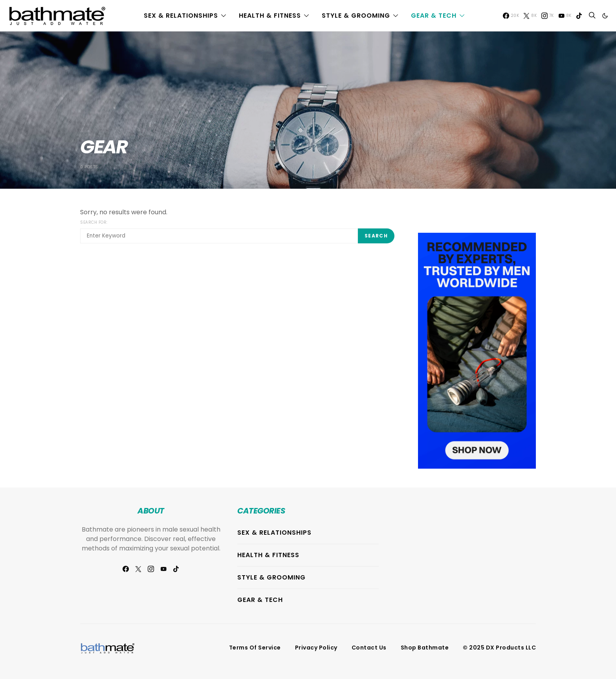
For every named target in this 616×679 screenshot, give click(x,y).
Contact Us (369, 648)
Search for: (94, 222)
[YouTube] (565, 16)
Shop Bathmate (425, 648)
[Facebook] (511, 16)
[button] (605, 16)
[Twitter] (530, 16)
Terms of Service (255, 648)
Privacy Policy (316, 648)
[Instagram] (548, 16)
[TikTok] (579, 16)
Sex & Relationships (181, 16)
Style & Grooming (356, 16)
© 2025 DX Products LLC (499, 648)
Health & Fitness (270, 16)
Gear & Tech (434, 16)
